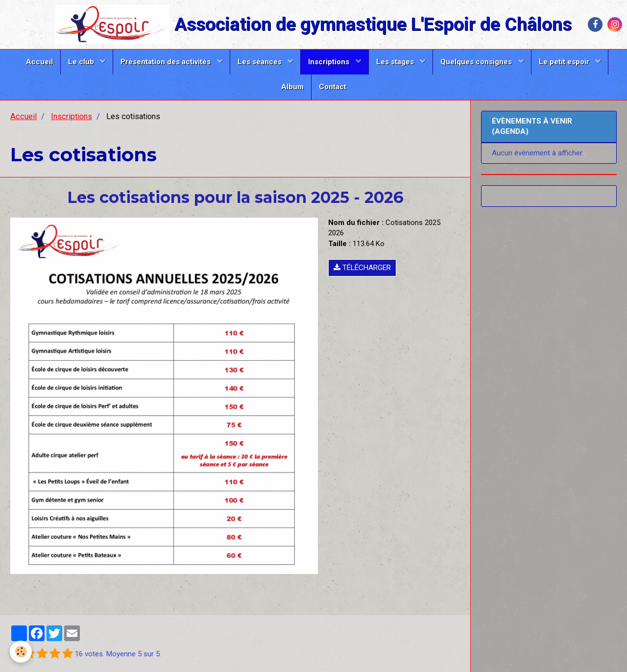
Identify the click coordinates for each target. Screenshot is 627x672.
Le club (82, 62)
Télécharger (362, 268)
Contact (333, 87)
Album (292, 87)
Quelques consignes (477, 62)
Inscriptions (330, 62)
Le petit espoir (565, 62)
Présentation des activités (167, 62)
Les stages (396, 62)
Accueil (39, 62)
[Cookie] (21, 652)
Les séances (261, 62)
